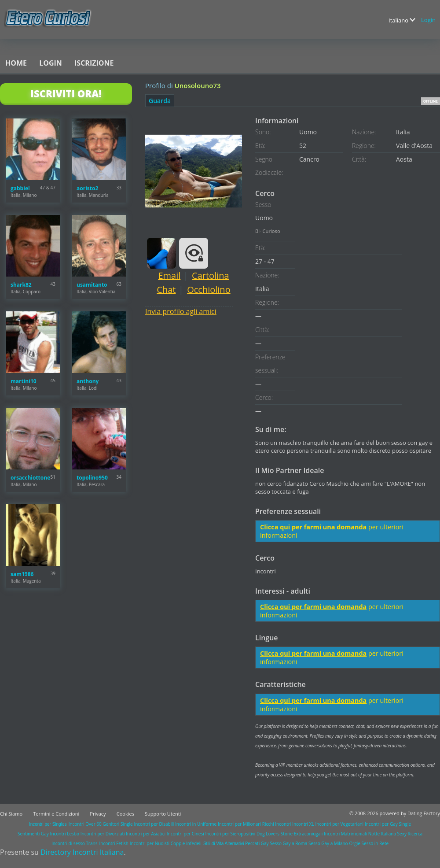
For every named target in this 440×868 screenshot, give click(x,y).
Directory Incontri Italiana (82, 852)
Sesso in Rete (375, 843)
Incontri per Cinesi (185, 834)
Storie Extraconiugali (302, 834)
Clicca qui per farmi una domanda (313, 527)
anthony (88, 381)
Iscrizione (94, 63)
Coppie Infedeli (186, 843)
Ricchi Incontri (277, 824)
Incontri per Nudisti (150, 843)
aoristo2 (87, 188)
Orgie (354, 843)
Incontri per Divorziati (103, 834)
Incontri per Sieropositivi (230, 834)
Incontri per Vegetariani (340, 824)
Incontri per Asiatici (146, 834)
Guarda (160, 101)
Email (169, 275)
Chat (166, 290)
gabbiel (20, 188)
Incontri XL (303, 824)
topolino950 (92, 478)
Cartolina (211, 275)
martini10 (24, 381)
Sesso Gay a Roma (288, 843)
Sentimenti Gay (33, 834)
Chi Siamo (11, 814)
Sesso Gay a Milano (328, 843)
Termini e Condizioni (56, 814)
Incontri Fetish (114, 843)
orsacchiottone (30, 478)
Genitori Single (118, 824)
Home (16, 63)
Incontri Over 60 (85, 824)
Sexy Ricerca (410, 834)
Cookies (125, 814)
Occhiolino (209, 290)
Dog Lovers (268, 834)
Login (428, 20)
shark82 (21, 285)
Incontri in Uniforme (196, 824)
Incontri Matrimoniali (345, 834)
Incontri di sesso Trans (74, 843)
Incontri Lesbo (65, 834)
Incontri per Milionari (239, 824)
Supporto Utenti (163, 814)
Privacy (98, 814)
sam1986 (22, 574)
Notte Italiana (383, 834)
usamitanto (92, 285)
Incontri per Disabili (154, 824)
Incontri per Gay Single (388, 824)
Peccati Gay (257, 843)
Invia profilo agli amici (181, 311)
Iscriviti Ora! (66, 93)
